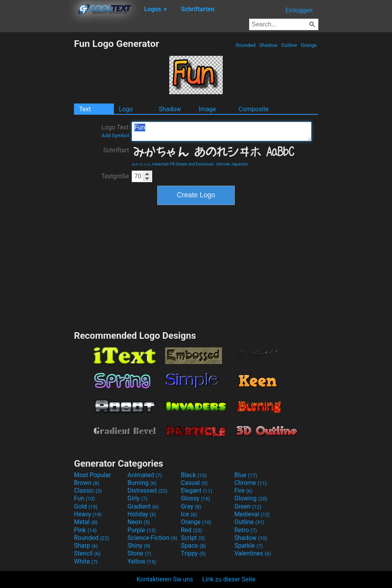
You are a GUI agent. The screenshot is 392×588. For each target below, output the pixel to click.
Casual (194, 483)
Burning (142, 483)
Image (207, 109)
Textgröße (115, 176)
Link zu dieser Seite (229, 579)
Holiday (142, 514)
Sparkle (248, 546)
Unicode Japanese (232, 164)
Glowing (251, 498)
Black (194, 475)
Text (85, 109)
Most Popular (93, 475)
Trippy (193, 553)
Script (193, 538)
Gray (191, 506)
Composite (254, 109)
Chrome (251, 483)
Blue (246, 475)
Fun (222, 131)
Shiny (139, 546)
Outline (289, 45)
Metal (86, 522)
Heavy (88, 514)
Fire (243, 491)
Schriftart (116, 150)
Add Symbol (115, 135)
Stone (139, 553)
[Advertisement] (37, 154)
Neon (139, 522)
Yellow (142, 561)
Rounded (246, 45)
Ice (189, 514)
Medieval (252, 514)
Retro (246, 530)
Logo (126, 109)
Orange (309, 45)
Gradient (143, 506)
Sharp (86, 546)
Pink (85, 530)
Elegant (197, 491)
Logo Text (115, 131)
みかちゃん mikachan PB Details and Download (172, 164)
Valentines (253, 553)
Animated (145, 475)
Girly (138, 498)
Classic (88, 491)
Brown (87, 483)
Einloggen (299, 10)
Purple (142, 530)
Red (192, 530)
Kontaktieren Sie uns (165, 579)
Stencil (87, 553)
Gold (86, 506)
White (86, 561)
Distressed (147, 491)
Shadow (268, 45)
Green (248, 506)
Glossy (196, 498)
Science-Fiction (152, 538)
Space (193, 546)
